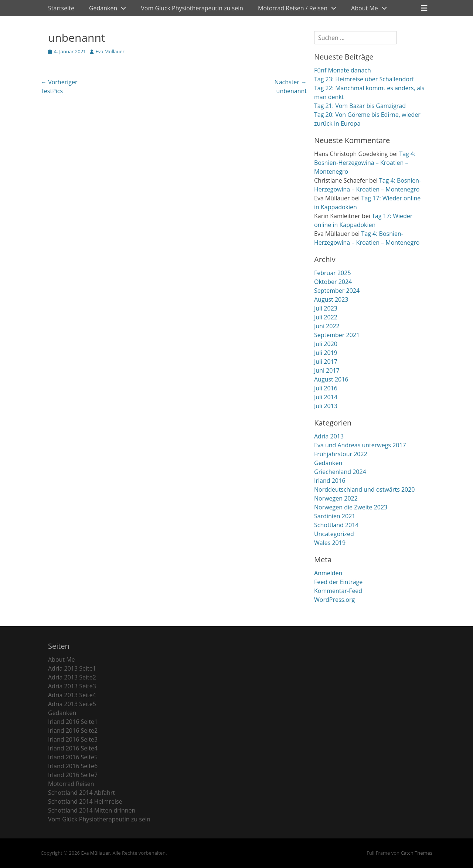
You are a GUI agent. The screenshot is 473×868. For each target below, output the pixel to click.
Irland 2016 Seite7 (73, 775)
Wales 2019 (330, 543)
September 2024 (337, 291)
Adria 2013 (329, 436)
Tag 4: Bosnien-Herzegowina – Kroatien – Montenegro (365, 163)
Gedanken (103, 8)
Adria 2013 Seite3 (72, 686)
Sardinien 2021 (335, 516)
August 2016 (331, 379)
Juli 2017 (326, 362)
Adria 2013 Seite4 (72, 695)
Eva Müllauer (110, 51)
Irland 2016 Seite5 (73, 757)
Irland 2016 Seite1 (73, 722)
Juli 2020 (326, 344)
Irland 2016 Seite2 (73, 730)
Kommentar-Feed (338, 591)
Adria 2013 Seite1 (72, 668)
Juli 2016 (326, 388)
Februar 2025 (333, 273)
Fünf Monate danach (343, 70)
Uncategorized (334, 534)
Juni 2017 (327, 370)
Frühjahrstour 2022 (341, 454)
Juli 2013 (326, 406)
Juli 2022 (326, 317)
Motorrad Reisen (71, 784)
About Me (365, 8)
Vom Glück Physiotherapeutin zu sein (192, 8)
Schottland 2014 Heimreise (85, 801)
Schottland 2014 (336, 525)
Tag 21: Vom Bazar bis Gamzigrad (360, 106)
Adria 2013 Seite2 (72, 677)
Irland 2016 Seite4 (73, 748)
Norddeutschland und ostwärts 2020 (365, 489)
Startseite (61, 8)
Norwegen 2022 (336, 498)
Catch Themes (416, 853)
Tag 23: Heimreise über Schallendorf (364, 79)
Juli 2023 (326, 308)
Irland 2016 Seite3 (73, 739)
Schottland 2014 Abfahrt (81, 793)
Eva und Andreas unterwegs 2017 (360, 445)
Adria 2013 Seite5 (72, 704)
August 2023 (331, 299)
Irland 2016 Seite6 (73, 766)
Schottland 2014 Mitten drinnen (92, 810)
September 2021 (337, 335)
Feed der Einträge (338, 582)
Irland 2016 (330, 481)
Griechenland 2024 (340, 472)
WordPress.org (334, 600)
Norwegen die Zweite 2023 (351, 507)
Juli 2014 (326, 397)
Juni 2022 (327, 326)
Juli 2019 (326, 353)
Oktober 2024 (333, 282)
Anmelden (328, 573)
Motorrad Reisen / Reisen (293, 8)
